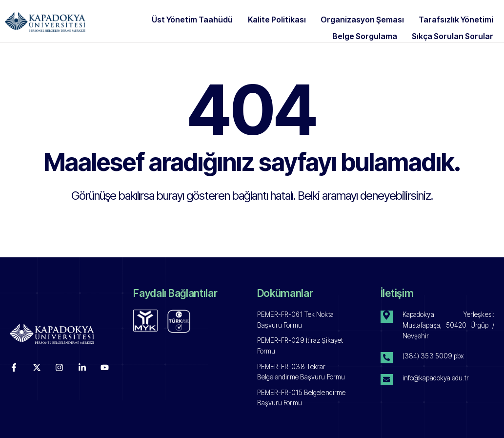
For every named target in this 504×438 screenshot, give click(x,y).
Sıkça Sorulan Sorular (454, 30)
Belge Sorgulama (371, 30)
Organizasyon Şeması (368, 18)
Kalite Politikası (288, 18)
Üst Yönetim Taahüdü (208, 18)
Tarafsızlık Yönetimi (457, 18)
